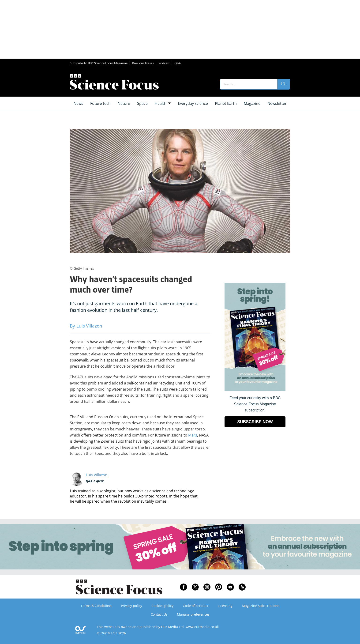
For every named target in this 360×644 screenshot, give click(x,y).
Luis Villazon (97, 475)
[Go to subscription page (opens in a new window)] (255, 390)
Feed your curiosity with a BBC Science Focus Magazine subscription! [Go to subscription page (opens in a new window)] (255, 404)
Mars (193, 435)
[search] (284, 84)
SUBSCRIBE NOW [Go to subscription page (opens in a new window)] (255, 422)
